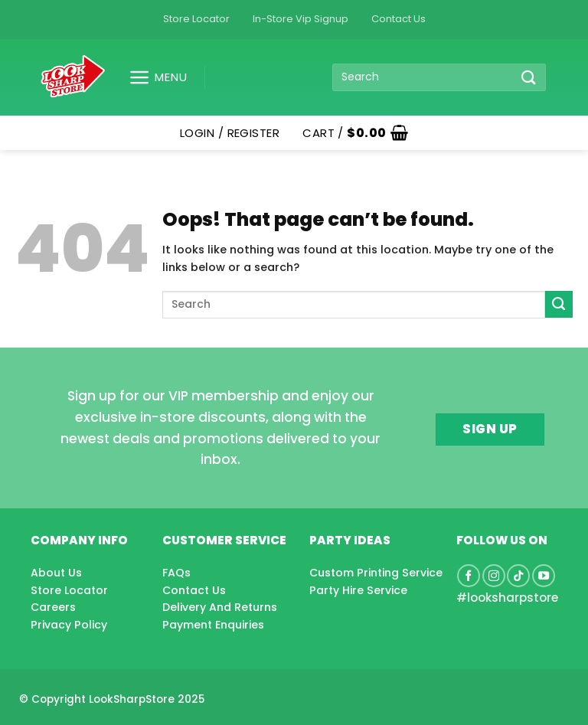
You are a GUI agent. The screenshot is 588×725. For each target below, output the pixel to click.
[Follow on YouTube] (544, 576)
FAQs (176, 573)
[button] (152, 77)
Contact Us (399, 19)
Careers (53, 607)
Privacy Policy (69, 625)
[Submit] (529, 77)
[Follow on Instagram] (494, 576)
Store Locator (196, 19)
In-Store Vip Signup (301, 19)
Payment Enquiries (213, 625)
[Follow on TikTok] (518, 576)
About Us (56, 573)
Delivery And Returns (220, 607)
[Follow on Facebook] (469, 576)
